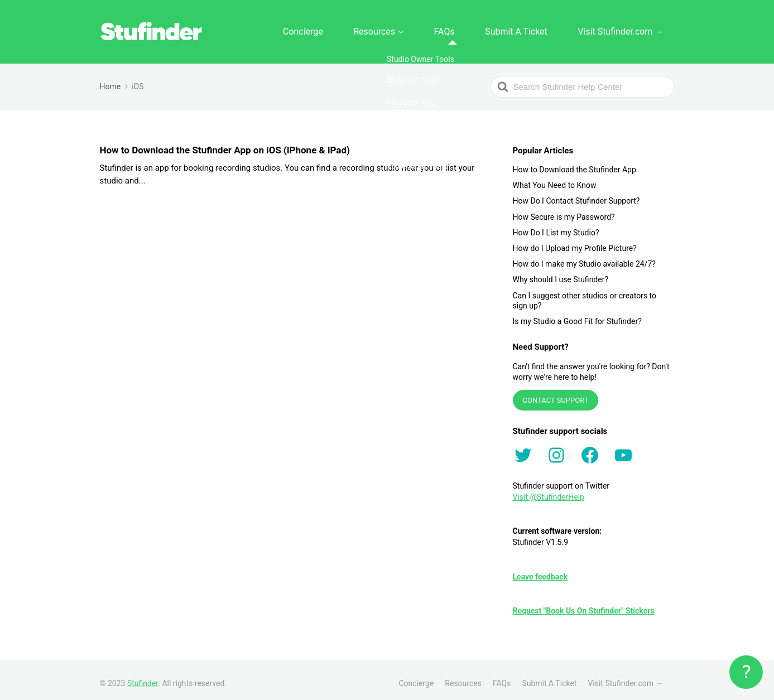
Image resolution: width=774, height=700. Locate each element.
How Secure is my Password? (564, 210)
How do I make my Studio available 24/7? (584, 258)
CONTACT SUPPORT (556, 394)
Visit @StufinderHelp (549, 491)
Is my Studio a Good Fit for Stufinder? (577, 315)
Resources (430, 28)
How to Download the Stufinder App (575, 163)
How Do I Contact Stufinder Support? (576, 195)
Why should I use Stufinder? (561, 273)
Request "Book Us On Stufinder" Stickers (584, 605)
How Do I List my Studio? (556, 226)
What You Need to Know (555, 179)
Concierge (373, 28)
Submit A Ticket (542, 28)
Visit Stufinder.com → (630, 28)
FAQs (485, 28)
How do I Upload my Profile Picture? (575, 242)
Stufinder (143, 677)
